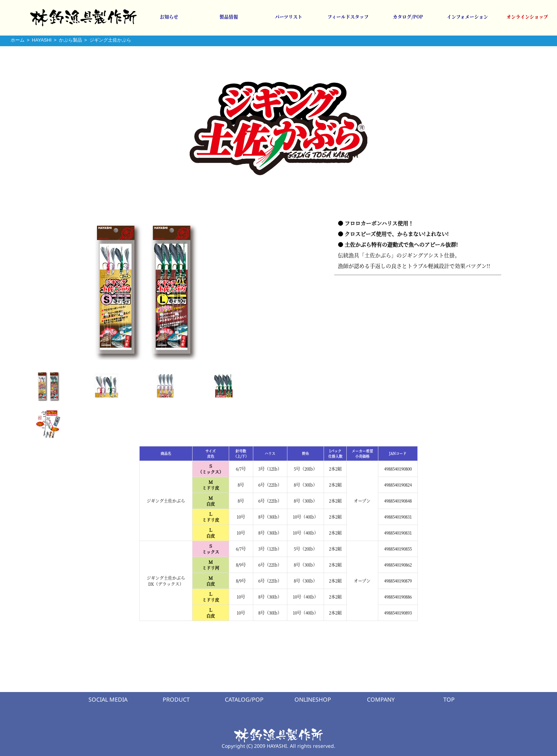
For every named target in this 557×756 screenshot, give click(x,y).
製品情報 (229, 17)
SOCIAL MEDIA (108, 699)
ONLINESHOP (313, 699)
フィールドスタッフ (348, 17)
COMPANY (381, 699)
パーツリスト (289, 17)
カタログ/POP (408, 17)
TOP (449, 699)
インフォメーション (467, 17)
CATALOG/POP (244, 699)
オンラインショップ (527, 17)
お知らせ (169, 17)
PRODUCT (176, 699)
